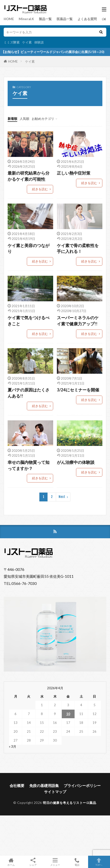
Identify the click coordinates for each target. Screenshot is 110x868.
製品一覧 (45, 19)
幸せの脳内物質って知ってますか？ (29, 465)
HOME (9, 19)
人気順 (24, 119)
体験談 (39, 42)
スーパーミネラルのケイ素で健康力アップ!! (78, 321)
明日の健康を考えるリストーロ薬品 (69, 803)
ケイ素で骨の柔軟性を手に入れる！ (78, 249)
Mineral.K (26, 19)
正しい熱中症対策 (74, 173)
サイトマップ (55, 792)
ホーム (11, 862)
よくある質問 (87, 19)
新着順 (12, 119)
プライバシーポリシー (82, 785)
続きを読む (40, 189)
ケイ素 (27, 42)
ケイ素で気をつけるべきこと (29, 321)
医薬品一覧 (65, 19)
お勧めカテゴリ (43, 119)
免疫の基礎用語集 (44, 785)
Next (62, 497)
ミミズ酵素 (12, 42)
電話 (77, 862)
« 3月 (13, 746)
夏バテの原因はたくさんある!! (29, 393)
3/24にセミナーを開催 (78, 390)
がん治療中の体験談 (76, 462)
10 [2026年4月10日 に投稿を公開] (68, 714)
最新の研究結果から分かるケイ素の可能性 (29, 176)
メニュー (55, 862)
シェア (33, 862)
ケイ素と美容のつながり (29, 249)
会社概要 (17, 785)
